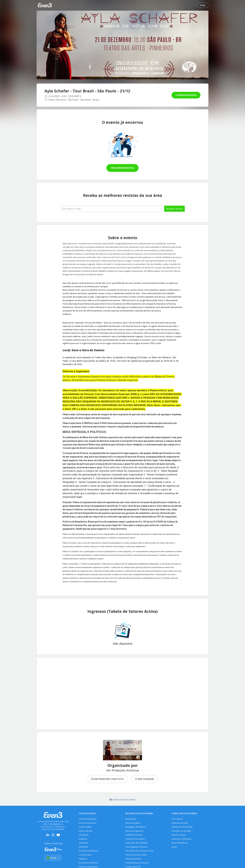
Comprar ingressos (186, 95)
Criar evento (177, 819)
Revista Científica (133, 823)
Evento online (85, 827)
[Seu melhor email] (112, 209)
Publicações (131, 819)
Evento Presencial (87, 823)
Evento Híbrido (86, 831)
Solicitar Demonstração (182, 827)
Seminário (84, 843)
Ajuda (174, 847)
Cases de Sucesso (180, 823)
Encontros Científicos (88, 863)
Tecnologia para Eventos (136, 847)
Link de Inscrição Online (136, 855)
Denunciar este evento (122, 800)
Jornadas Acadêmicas (89, 851)
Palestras (83, 859)
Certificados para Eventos (137, 863)
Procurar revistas (122, 168)
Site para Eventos (133, 859)
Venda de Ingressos (134, 831)
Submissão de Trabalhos (137, 843)
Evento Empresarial (88, 819)
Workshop (84, 847)
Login (203, 5)
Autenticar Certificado (181, 839)
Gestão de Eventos (134, 835)
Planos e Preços (179, 835)
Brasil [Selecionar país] (53, 858)
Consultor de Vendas (181, 831)
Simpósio (83, 839)
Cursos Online (85, 855)
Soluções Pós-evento (135, 839)
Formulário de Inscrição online (139, 851)
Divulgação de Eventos (136, 827)
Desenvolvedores (180, 843)
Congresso (84, 835)
